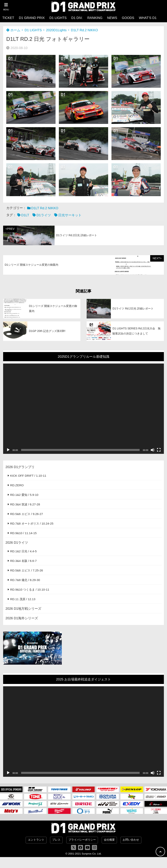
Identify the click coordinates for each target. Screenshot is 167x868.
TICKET (8, 18)
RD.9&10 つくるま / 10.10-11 (30, 590)
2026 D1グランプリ (20, 467)
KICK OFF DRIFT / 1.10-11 (28, 476)
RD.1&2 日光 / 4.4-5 (23, 551)
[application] (83, 409)
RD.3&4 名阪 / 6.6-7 (23, 561)
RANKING (95, 18)
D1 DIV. (77, 18)
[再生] (8, 450)
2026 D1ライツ (17, 543)
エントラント (36, 840)
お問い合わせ (131, 840)
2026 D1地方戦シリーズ (23, 609)
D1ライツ (44, 215)
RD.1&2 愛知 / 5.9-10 (24, 495)
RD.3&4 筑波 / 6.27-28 (25, 504)
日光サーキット (70, 215)
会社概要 (109, 840)
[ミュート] (153, 450)
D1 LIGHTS (58, 18)
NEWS (112, 18)
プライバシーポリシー (82, 840)
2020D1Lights (56, 30)
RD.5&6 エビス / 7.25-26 (26, 570)
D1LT (25, 215)
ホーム (13, 30)
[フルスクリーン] (159, 450)
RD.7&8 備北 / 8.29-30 (25, 580)
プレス (56, 840)
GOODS (128, 18)
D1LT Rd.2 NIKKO (84, 30)
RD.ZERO (17, 485)
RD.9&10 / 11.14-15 (23, 533)
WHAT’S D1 (148, 18)
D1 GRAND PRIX (32, 18)
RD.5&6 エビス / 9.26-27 (26, 514)
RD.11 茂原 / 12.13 (23, 599)
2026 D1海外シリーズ (22, 618)
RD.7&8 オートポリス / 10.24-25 (32, 523)
